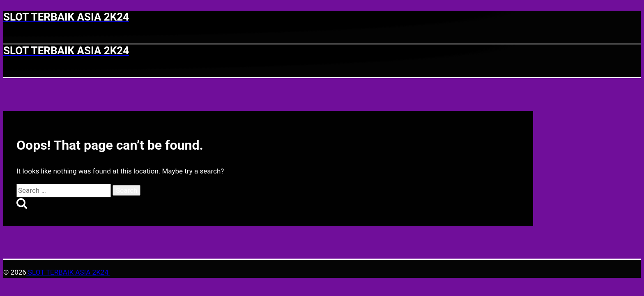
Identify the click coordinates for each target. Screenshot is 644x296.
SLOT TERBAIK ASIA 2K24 (68, 272)
